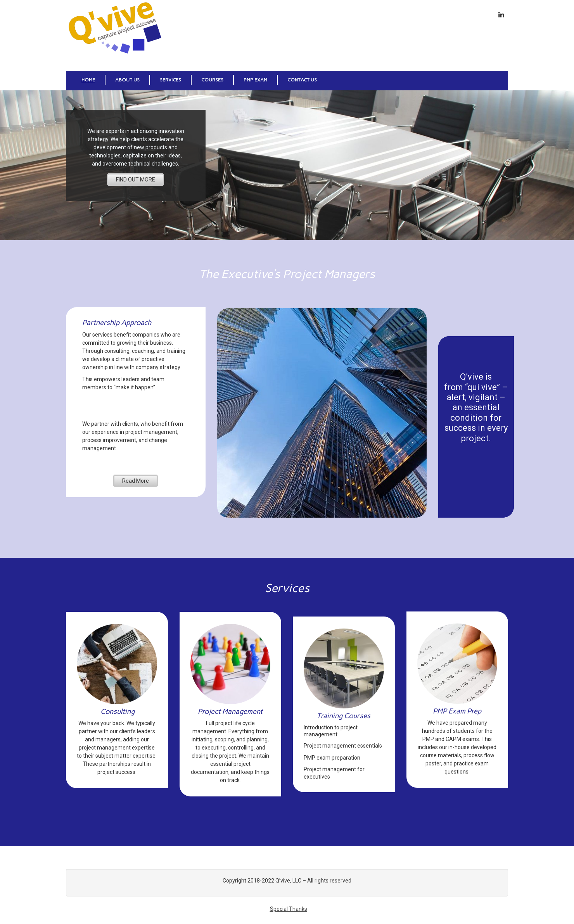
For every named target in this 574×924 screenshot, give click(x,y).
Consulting (118, 712)
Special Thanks (289, 909)
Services (170, 80)
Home (88, 80)
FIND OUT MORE (136, 180)
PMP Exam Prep (457, 711)
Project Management (230, 712)
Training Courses (344, 716)
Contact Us (302, 80)
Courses (212, 80)
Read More (136, 481)
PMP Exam (255, 80)
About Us (127, 80)
